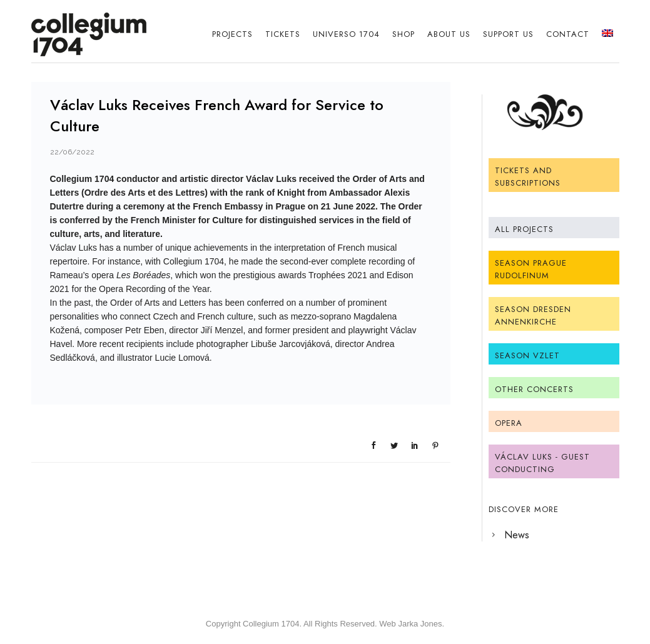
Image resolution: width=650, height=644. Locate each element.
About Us (449, 34)
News (517, 535)
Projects (232, 34)
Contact (568, 34)
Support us (508, 34)
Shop (404, 34)
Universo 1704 (346, 34)
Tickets (283, 34)
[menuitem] (607, 34)
